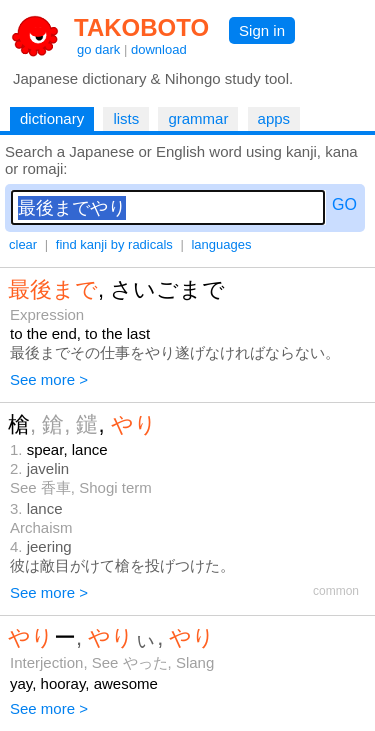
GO (344, 204)
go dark (98, 49)
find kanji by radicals (114, 244)
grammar (198, 118)
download (159, 49)
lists (126, 118)
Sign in (262, 30)
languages (221, 244)
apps (274, 118)
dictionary (52, 118)
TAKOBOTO (141, 27)
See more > (49, 379)
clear (23, 244)
